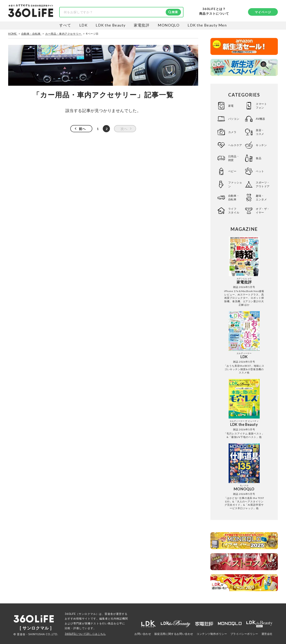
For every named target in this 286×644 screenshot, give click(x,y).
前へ (82, 129)
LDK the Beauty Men (207, 25)
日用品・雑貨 (234, 158)
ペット (260, 171)
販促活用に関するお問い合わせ (174, 634)
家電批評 (142, 25)
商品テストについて (214, 14)
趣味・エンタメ (261, 198)
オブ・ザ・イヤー (263, 211)
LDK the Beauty (111, 25)
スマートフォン (261, 106)
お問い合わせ (143, 634)
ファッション (235, 184)
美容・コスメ (260, 132)
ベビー (232, 171)
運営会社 (267, 634)
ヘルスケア (235, 145)
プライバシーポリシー (244, 634)
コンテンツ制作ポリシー (212, 634)
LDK (83, 25)
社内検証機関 (119, 618)
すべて (65, 25)
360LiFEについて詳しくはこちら (85, 634)
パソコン (234, 119)
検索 (175, 12)
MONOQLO (169, 25)
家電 (231, 106)
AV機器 (260, 119)
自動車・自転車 (234, 198)
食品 (259, 158)
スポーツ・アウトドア (263, 184)
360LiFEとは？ (214, 9)
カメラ (232, 132)
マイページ (263, 12)
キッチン (261, 145)
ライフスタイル (234, 211)
